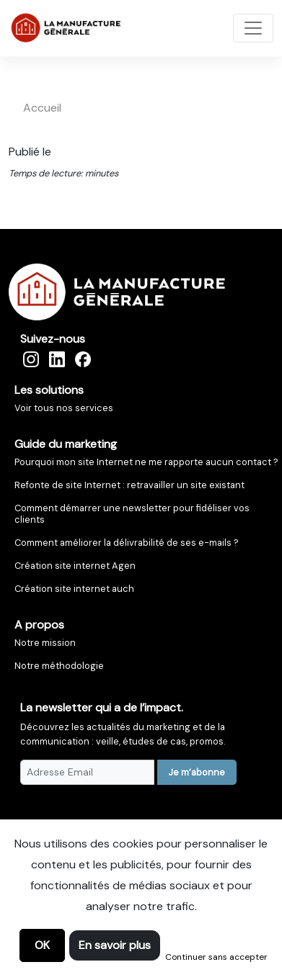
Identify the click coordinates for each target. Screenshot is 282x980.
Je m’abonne (197, 772)
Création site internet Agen (75, 566)
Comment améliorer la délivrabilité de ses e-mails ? (127, 543)
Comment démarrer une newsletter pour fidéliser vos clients (132, 514)
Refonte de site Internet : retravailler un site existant (129, 485)
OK (42, 945)
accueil (42, 108)
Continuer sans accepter (216, 957)
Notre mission (45, 643)
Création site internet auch (74, 589)
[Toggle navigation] (253, 28)
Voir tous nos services (64, 408)
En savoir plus (115, 945)
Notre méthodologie (59, 666)
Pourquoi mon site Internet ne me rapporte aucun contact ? (146, 462)
